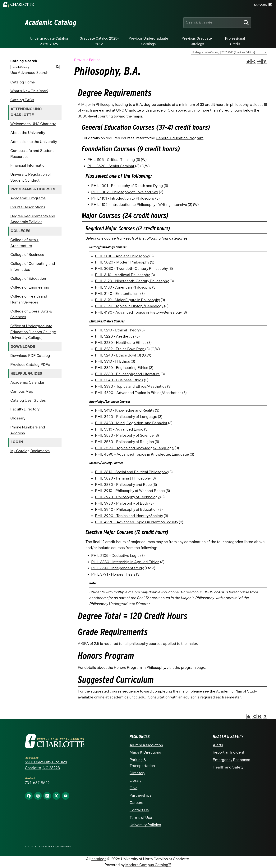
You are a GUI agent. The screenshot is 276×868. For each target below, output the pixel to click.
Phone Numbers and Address (28, 430)
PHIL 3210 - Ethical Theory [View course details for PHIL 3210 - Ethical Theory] (117, 330)
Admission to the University (34, 142)
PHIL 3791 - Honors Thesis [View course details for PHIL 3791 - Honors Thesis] (113, 574)
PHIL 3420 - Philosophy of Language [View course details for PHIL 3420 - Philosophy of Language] (126, 417)
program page (193, 668)
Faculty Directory (25, 409)
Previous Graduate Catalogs (197, 41)
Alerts (218, 745)
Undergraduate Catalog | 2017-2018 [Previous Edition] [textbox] (223, 52)
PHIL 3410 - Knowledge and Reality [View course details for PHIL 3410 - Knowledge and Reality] (125, 410)
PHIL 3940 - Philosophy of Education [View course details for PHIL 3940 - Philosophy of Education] (126, 509)
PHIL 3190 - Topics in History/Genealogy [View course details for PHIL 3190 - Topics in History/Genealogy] (129, 306)
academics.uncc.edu (127, 697)
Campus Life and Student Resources (32, 154)
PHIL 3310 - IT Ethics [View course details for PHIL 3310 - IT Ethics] (113, 361)
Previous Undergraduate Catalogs (148, 41)
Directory (137, 773)
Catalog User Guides (28, 400)
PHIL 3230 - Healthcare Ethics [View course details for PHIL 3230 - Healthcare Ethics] (121, 343)
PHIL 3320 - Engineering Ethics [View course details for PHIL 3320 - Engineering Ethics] (122, 368)
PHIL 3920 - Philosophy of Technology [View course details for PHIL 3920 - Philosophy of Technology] (127, 497)
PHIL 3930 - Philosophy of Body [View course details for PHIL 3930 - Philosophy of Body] (122, 503)
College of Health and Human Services (29, 299)
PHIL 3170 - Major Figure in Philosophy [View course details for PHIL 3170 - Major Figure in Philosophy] (127, 300)
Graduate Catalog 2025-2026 (99, 41)
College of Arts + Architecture (24, 243)
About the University (28, 133)
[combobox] (229, 52)
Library (136, 780)
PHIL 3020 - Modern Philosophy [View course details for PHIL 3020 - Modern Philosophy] (122, 262)
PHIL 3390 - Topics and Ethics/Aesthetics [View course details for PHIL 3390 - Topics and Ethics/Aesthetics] (131, 386)
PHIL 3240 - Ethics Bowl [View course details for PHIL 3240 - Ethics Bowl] (115, 355)
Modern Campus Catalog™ (148, 865)
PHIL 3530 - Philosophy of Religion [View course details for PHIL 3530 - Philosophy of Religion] (124, 442)
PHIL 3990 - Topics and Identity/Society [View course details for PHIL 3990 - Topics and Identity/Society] (129, 516)
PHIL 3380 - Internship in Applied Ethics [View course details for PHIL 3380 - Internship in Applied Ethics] (125, 562)
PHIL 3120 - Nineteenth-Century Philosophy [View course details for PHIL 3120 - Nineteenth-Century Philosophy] (132, 281)
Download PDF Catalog (30, 356)
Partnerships (140, 795)
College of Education (28, 279)
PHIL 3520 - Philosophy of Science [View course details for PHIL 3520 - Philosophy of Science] (124, 435)
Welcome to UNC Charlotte (33, 124)
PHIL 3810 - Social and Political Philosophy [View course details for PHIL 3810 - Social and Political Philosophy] (131, 472)
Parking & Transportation (142, 763)
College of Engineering (30, 287)
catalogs (99, 859)
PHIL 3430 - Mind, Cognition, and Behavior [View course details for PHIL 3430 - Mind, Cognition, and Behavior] (131, 423)
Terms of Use (141, 818)
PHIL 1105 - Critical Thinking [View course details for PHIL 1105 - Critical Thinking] (111, 160)
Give (133, 788)
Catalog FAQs (22, 100)
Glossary (18, 418)
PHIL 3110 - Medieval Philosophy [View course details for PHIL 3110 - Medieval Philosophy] (122, 275)
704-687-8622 (37, 783)
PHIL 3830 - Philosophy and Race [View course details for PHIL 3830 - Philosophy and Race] (123, 485)
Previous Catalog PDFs (30, 365)
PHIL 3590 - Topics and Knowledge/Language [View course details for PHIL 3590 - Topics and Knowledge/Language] (134, 448)
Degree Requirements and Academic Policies (33, 219)
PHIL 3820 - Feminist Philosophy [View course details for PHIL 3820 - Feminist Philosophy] (123, 478)
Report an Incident (228, 752)
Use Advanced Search (29, 73)
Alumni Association (146, 745)
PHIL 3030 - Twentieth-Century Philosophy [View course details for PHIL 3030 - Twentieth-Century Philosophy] (131, 269)
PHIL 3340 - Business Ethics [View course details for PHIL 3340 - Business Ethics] (119, 380)
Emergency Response (231, 760)
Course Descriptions (28, 207)
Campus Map (22, 391)
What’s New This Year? (29, 91)
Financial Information (28, 165)
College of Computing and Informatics (33, 267)
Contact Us (139, 810)
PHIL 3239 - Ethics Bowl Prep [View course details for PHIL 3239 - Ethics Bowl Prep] (120, 349)
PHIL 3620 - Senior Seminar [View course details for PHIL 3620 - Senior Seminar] (111, 166)
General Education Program (180, 138)
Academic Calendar (27, 382)
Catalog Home (23, 82)
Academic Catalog (51, 23)
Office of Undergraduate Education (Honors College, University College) (34, 332)
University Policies (145, 825)
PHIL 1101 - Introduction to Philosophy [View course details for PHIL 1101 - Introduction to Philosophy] (123, 198)
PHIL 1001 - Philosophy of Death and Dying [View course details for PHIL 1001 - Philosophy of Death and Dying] (127, 186)
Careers (136, 803)
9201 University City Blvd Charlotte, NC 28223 (46, 765)
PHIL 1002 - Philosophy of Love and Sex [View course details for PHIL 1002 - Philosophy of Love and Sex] (125, 192)
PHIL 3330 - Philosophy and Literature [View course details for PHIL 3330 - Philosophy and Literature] (127, 374)
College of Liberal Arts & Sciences (31, 314)
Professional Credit (235, 41)
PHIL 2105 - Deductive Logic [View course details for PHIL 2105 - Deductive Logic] (115, 556)
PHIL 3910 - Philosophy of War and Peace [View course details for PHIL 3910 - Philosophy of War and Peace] (130, 491)
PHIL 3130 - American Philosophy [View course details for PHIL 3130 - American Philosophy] (123, 287)
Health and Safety (228, 767)
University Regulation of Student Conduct (31, 177)
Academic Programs (28, 198)
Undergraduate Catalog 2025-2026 (49, 41)
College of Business (27, 255)
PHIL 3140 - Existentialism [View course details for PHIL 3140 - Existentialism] (117, 294)
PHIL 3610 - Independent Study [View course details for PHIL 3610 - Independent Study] (117, 568)
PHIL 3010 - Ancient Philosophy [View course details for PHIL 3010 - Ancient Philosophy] (122, 256)
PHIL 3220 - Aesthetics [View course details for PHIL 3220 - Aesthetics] (115, 336)
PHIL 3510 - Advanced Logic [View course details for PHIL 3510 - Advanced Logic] (119, 429)
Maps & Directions (145, 752)
